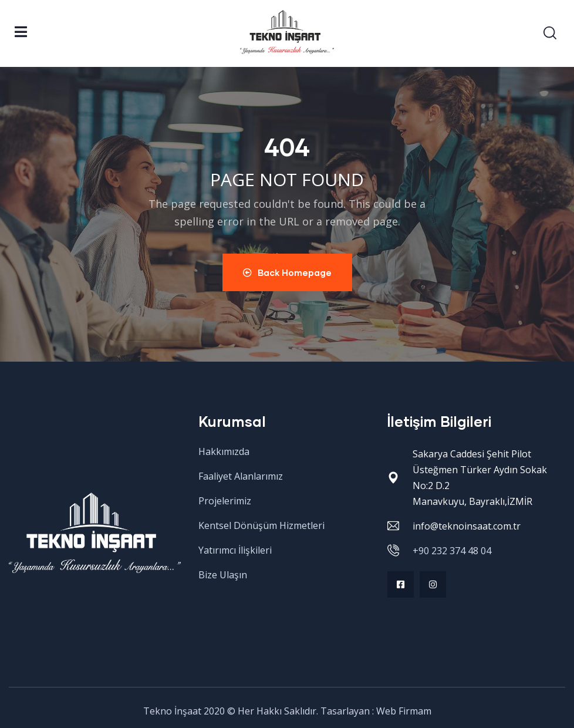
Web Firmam (404, 711)
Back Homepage (287, 272)
